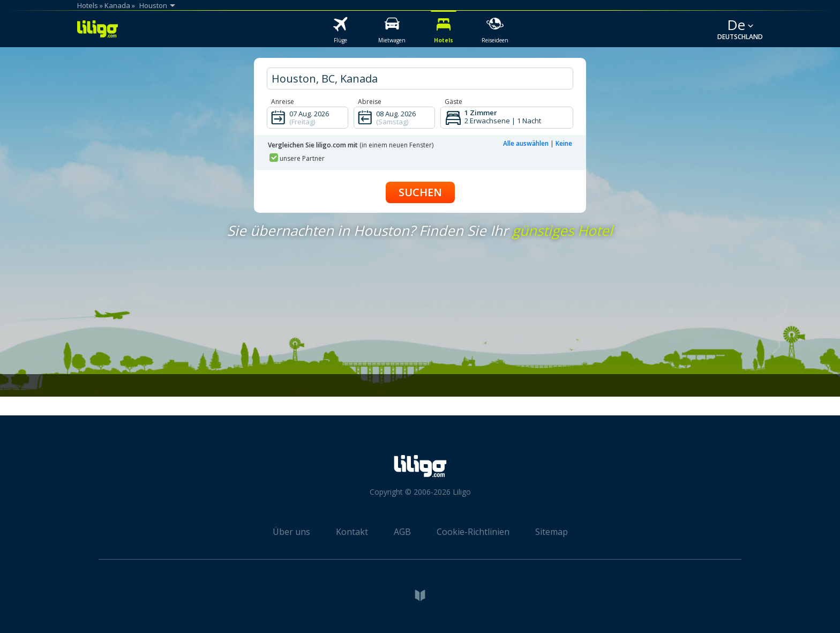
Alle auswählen (526, 143)
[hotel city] (420, 79)
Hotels (88, 5)
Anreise (283, 102)
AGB (402, 532)
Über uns (291, 532)
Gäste (453, 102)
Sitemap (552, 532)
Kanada (117, 5)
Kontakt (352, 532)
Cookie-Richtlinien (473, 532)
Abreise (370, 102)
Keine (564, 143)
